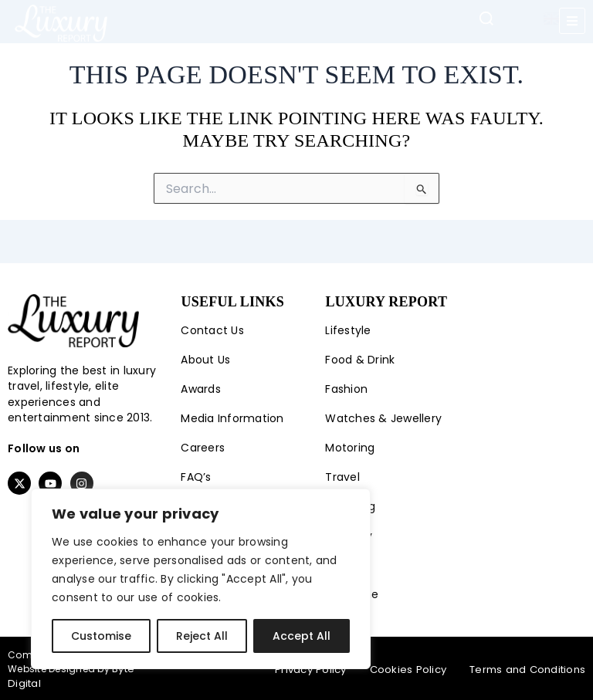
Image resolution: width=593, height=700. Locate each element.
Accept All (302, 636)
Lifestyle (348, 330)
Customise (101, 636)
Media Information (232, 418)
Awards (201, 389)
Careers (203, 448)
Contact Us (212, 330)
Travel (342, 477)
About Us (205, 360)
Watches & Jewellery (383, 418)
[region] (201, 579)
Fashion (346, 389)
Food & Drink (360, 360)
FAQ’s (196, 477)
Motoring (350, 448)
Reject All (202, 636)
